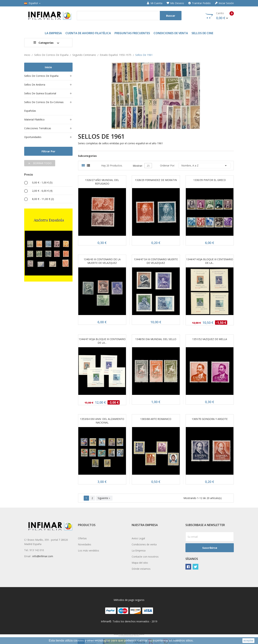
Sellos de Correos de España (41, 76)
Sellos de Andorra (35, 85)
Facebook (188, 567)
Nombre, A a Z (205, 166)
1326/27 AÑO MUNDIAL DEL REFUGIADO (102, 182)
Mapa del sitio (140, 563)
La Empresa (139, 550)
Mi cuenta (155, 3)
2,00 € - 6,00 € (42, 191)
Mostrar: (138, 165)
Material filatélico (34, 119)
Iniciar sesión (224, 3)
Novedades (85, 544)
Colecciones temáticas (38, 128)
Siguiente (104, 498)
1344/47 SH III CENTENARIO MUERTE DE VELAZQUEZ (156, 261)
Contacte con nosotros (145, 557)
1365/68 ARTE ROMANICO (156, 419)
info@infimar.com (43, 556)
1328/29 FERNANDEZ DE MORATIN (156, 180)
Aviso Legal (138, 538)
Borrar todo (40, 163)
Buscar (171, 16)
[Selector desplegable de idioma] (33, 3)
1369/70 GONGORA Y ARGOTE (210, 419)
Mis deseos (175, 3)
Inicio (48, 67)
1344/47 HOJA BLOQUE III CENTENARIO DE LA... (210, 261)
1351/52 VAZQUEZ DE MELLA (210, 339)
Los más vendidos (89, 550)
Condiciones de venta (144, 544)
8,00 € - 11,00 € (43, 199)
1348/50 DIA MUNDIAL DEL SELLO (156, 339)
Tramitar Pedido (200, 3)
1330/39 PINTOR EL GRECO (210, 180)
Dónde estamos (141, 569)
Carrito (220, 16)
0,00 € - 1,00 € (42, 182)
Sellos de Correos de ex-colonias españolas (44, 106)
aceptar (248, 641)
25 (148, 166)
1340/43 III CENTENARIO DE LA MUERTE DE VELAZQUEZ (102, 261)
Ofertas (82, 538)
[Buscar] (129, 16)
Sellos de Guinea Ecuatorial (40, 93)
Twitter (195, 567)
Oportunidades (33, 137)
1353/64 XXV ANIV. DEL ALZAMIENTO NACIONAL (102, 421)
